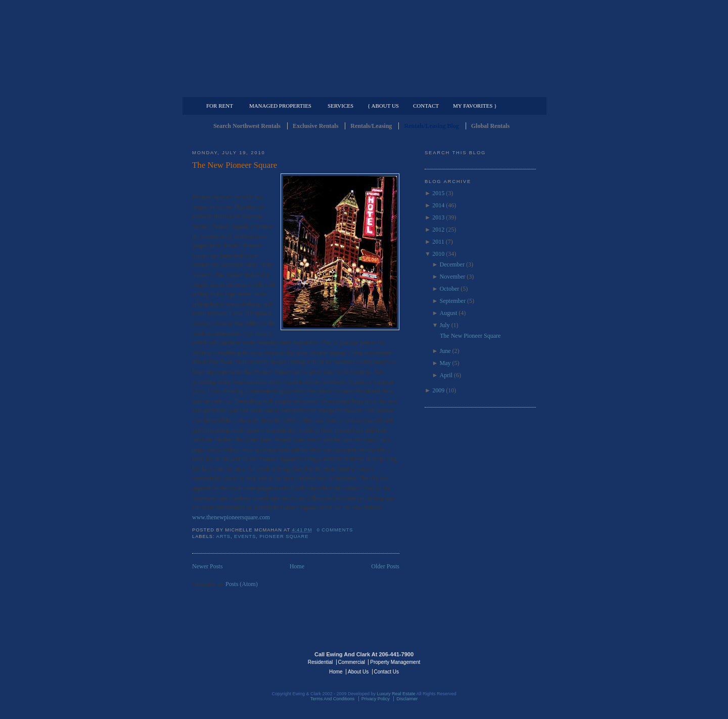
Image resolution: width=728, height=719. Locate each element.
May (445, 363)
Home (297, 566)
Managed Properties (280, 106)
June (445, 351)
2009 (438, 390)
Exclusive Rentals (315, 126)
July (445, 325)
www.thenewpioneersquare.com (231, 517)
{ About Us (383, 106)
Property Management (483, 89)
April (446, 375)
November (453, 277)
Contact (426, 106)
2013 (438, 217)
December (452, 264)
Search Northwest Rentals (247, 126)
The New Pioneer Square (235, 165)
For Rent (220, 106)
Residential (320, 662)
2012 (438, 230)
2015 (438, 193)
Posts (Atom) (242, 584)
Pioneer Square (284, 536)
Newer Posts (207, 566)
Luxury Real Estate (492, 661)
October (450, 289)
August (449, 313)
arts (224, 536)
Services (340, 106)
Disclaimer (407, 699)
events (245, 536)
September (453, 301)
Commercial (362, 89)
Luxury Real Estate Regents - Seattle (236, 661)
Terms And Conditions (333, 699)
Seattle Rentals (364, 48)
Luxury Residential (244, 89)
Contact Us (386, 672)
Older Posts (385, 566)
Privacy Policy (376, 699)
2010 (438, 254)
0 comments (335, 530)
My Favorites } (475, 106)
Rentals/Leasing (371, 126)
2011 (438, 242)
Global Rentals (490, 126)
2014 (438, 205)
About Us (358, 672)
